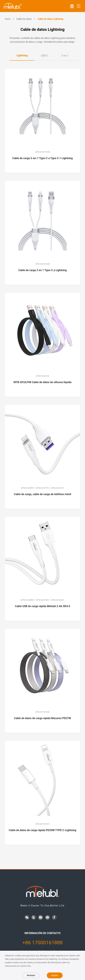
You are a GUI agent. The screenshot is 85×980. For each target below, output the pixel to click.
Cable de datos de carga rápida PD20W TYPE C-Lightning (42, 830)
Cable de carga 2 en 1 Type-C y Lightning (42, 270)
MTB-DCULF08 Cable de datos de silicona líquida (42, 382)
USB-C (45, 56)
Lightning (22, 55)
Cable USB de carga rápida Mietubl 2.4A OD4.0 (43, 606)
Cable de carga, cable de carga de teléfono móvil (42, 494)
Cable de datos (24, 19)
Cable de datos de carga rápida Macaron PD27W (42, 718)
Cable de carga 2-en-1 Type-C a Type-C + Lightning (43, 158)
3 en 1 (65, 56)
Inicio (8, 19)
